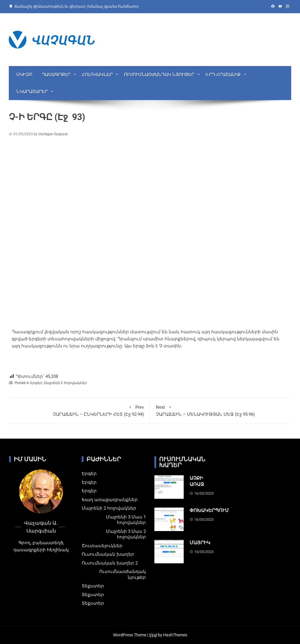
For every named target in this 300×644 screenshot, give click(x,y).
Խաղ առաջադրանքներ (110, 500)
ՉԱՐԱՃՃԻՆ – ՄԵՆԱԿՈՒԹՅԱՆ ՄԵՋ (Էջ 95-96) (221, 410)
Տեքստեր (93, 586)
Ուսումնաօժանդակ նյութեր (159, 75)
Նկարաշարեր (32, 92)
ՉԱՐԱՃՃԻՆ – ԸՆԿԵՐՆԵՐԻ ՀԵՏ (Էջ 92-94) (79, 410)
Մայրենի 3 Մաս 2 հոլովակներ (126, 534)
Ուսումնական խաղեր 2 (110, 563)
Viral (153, 635)
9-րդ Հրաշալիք (223, 75)
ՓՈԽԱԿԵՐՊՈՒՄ (209, 510)
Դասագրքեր (56, 75)
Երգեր (36, 383)
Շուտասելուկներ (102, 546)
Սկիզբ (24, 75)
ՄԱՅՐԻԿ (200, 543)
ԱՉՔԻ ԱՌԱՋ (197, 481)
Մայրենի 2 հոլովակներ (65, 383)
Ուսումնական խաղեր (108, 554)
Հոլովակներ (97, 75)
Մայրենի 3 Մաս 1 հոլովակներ (126, 520)
